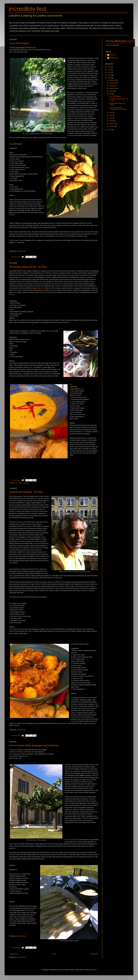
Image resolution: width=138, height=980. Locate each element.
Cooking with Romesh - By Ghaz (26, 492)
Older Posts (94, 954)
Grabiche (68, 840)
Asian (16, 483)
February (112, 124)
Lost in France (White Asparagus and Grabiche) (34, 745)
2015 (109, 70)
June (111, 113)
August (112, 91)
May (111, 115)
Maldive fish (41, 288)
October (112, 86)
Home (54, 954)
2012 (109, 78)
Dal (71, 384)
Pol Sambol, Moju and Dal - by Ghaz (28, 267)
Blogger (94, 970)
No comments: (16, 257)
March (112, 121)
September (113, 88)
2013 (109, 75)
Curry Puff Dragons (19, 43)
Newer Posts (14, 954)
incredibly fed (21, 251)
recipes (20, 483)
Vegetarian (26, 483)
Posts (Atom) (22, 957)
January (112, 126)
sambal (24, 277)
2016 (109, 67)
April (111, 118)
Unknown (112, 55)
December (113, 80)
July (111, 94)
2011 (109, 130)
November (113, 83)
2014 (109, 72)
